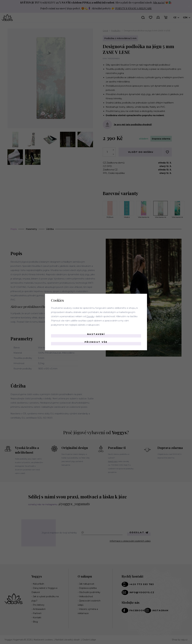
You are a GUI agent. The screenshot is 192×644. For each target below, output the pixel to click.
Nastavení (96, 334)
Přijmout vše (96, 342)
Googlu (90, 316)
